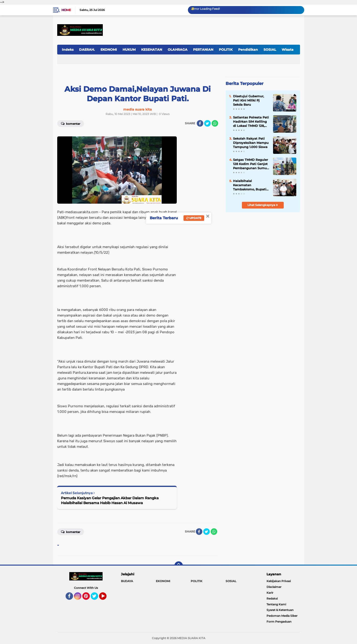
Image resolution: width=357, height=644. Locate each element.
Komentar (71, 123)
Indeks (68, 50)
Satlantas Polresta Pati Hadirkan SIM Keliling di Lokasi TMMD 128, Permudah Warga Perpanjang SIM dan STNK (251, 122)
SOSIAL (270, 50)
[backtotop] (179, 566)
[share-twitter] (207, 123)
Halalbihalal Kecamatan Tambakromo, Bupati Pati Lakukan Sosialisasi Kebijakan (250, 185)
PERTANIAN (203, 50)
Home (66, 10)
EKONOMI (109, 50)
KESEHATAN (152, 50)
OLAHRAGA (178, 50)
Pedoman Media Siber (282, 616)
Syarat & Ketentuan (280, 610)
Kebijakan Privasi (279, 581)
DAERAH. (87, 50)
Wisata (288, 50)
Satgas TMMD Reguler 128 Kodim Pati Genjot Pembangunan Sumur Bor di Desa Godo (250, 164)
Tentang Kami (276, 604)
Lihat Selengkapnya (263, 205)
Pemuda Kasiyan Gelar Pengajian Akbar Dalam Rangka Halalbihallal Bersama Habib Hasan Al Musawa (110, 500)
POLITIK (226, 50)
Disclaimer (274, 587)
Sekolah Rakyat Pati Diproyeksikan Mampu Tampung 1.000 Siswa (251, 143)
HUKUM (129, 50)
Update (194, 218)
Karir (270, 593)
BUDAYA (127, 581)
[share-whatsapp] (215, 123)
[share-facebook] (200, 123)
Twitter (97, 598)
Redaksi (272, 598)
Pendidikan (248, 50)
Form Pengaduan (279, 622)
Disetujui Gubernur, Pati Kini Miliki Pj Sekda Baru (249, 100)
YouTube (106, 598)
